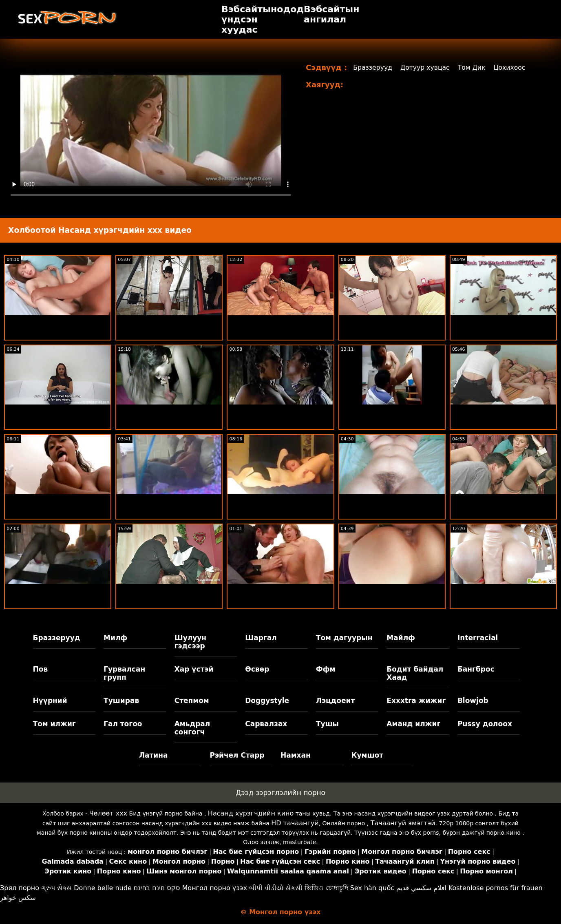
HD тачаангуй (295, 823)
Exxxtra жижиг (416, 701)
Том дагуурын (344, 638)
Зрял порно (20, 888)
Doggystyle (267, 701)
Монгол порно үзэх (215, 888)
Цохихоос (512, 67)
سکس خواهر (18, 898)
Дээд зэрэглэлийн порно (280, 793)
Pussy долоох (485, 724)
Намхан (296, 755)
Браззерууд (373, 67)
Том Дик (474, 67)
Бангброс (476, 669)
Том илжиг (54, 724)
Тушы (327, 724)
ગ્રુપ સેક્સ (56, 888)
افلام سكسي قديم (421, 888)
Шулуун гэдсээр (190, 642)
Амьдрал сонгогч (192, 728)
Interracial (478, 638)
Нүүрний (50, 701)
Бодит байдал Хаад (415, 673)
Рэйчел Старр (237, 755)
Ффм (326, 669)
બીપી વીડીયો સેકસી (276, 888)
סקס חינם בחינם (157, 888)
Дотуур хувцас (426, 67)
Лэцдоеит (336, 701)
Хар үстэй (194, 669)
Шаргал (261, 638)
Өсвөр (257, 669)
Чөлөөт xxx (108, 813)
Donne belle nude (103, 888)
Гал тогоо (123, 724)
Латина (154, 755)
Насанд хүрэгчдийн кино (251, 813)
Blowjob (473, 701)
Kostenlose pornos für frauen (496, 888)
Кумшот (367, 755)
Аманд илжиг (413, 724)
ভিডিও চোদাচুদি (326, 888)
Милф (115, 638)
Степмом (192, 701)
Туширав (121, 701)
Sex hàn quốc (372, 888)
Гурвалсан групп (124, 673)
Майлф (401, 638)
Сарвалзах (266, 724)
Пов (41, 669)
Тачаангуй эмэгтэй (403, 823)
